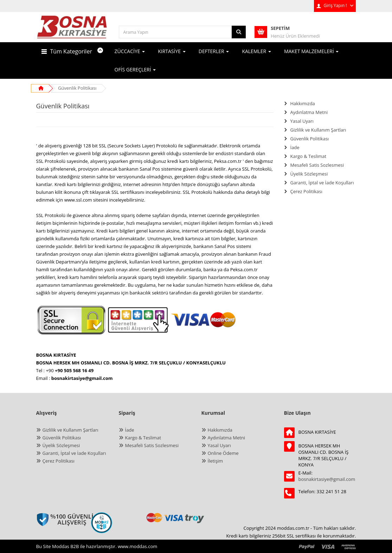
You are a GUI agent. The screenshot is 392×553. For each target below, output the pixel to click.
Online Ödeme (223, 453)
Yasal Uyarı (302, 121)
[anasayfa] (72, 32)
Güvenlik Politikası (77, 88)
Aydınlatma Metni (309, 112)
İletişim (216, 461)
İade (295, 147)
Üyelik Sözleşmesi (309, 174)
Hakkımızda (303, 103)
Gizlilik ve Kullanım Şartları (318, 130)
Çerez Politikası (306, 191)
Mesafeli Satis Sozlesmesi (317, 165)
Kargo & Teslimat (309, 156)
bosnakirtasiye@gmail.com (327, 479)
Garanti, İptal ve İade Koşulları (322, 183)
